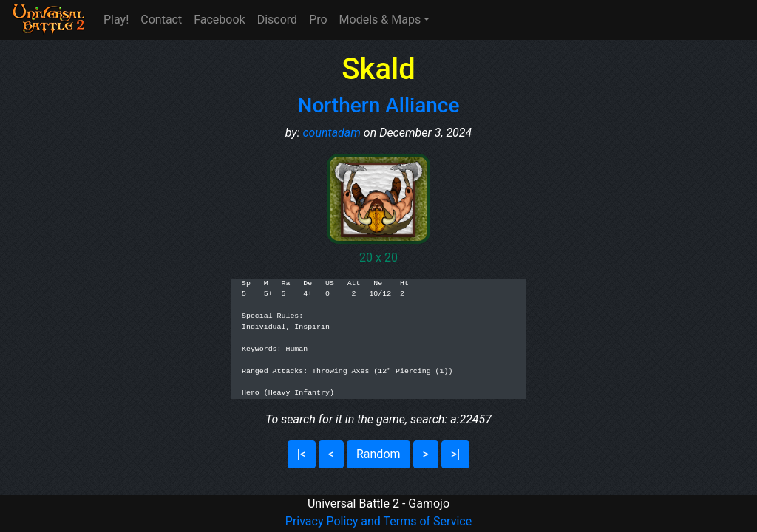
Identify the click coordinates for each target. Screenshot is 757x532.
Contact (161, 20)
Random (378, 454)
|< (302, 454)
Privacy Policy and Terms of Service (378, 521)
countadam (331, 133)
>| (455, 454)
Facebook (219, 20)
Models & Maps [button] (380, 20)
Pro (318, 20)
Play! (116, 20)
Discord (277, 20)
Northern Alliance (379, 105)
